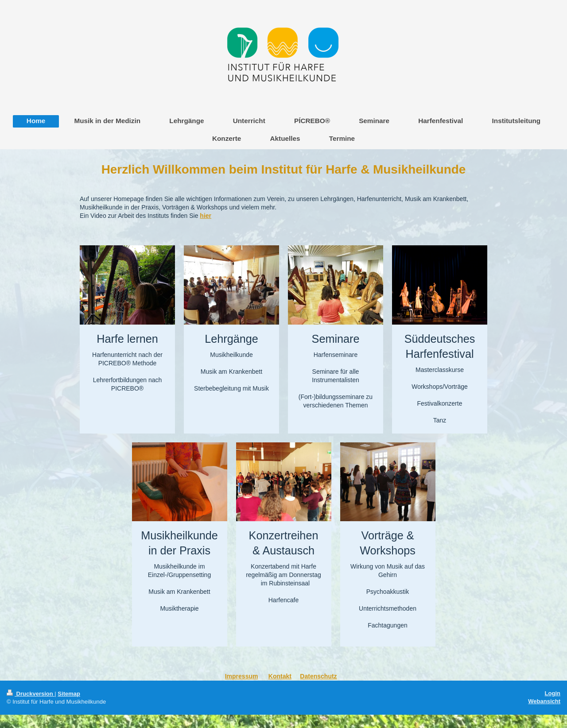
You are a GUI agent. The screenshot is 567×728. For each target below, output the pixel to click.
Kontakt (280, 676)
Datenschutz (318, 676)
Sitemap (69, 694)
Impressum (242, 676)
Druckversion (31, 694)
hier (206, 216)
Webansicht (544, 701)
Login (553, 693)
